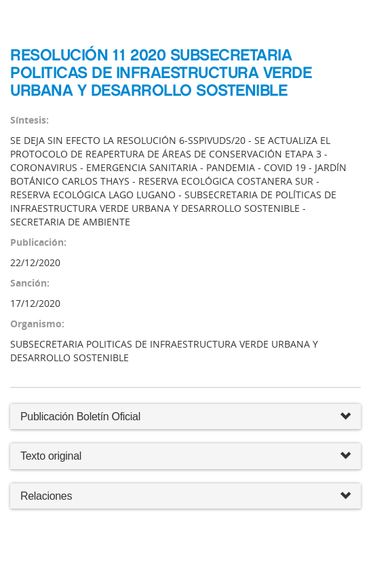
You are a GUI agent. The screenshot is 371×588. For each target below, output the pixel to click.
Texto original (51, 456)
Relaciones (185, 497)
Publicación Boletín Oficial (80, 417)
